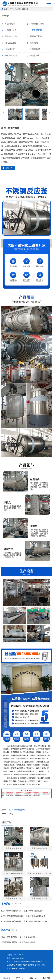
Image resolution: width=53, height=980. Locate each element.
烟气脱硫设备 (11, 43)
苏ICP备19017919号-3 (17, 968)
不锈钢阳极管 (36, 36)
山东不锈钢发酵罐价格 (11, 921)
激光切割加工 (36, 56)
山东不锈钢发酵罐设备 (35, 916)
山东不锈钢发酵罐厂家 (11, 911)
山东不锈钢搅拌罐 (17, 810)
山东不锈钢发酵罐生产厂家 (35, 921)
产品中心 (13, 9)
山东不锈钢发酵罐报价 (33, 911)
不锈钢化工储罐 (37, 24)
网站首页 (7, 976)
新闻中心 (33, 976)
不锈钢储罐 (10, 24)
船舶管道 (34, 43)
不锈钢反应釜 (11, 30)
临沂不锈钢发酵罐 (27, 942)
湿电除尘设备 (11, 36)
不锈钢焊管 (35, 49)
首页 (6, 9)
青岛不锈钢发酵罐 (9, 937)
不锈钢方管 (10, 49)
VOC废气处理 (11, 56)
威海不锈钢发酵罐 (9, 942)
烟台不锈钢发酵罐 (27, 937)
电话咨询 (46, 976)
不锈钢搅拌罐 (23, 9)
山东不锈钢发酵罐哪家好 (12, 916)
